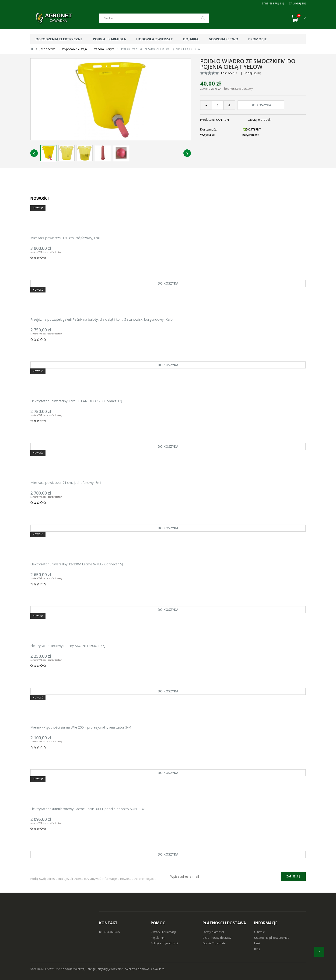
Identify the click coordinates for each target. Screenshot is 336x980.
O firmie (259, 932)
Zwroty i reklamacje (164, 932)
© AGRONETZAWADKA (46, 969)
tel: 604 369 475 (110, 932)
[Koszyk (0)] (298, 18)
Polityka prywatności (164, 943)
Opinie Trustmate (214, 943)
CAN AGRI (222, 120)
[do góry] (319, 952)
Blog (257, 949)
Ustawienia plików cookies (271, 938)
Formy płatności (213, 932)
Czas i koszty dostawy (217, 938)
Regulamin (158, 938)
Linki (257, 943)
